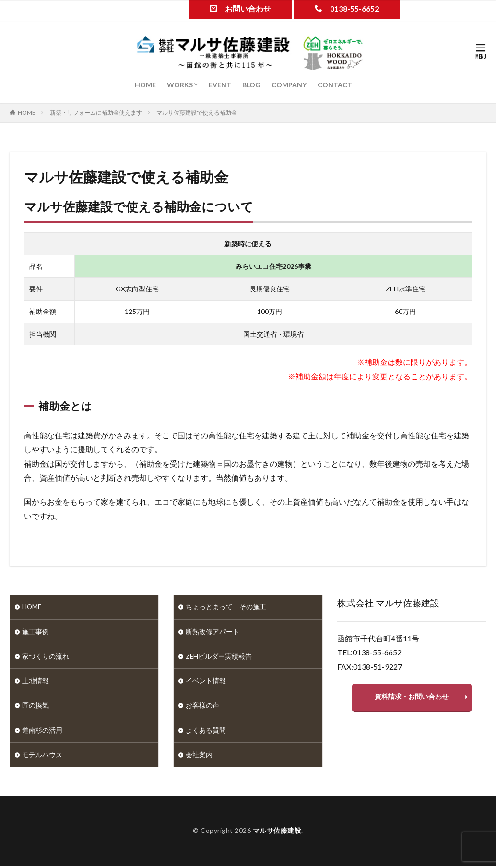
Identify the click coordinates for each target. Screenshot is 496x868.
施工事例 (35, 632)
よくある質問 (206, 732)
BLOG (251, 85)
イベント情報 (206, 682)
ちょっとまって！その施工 (226, 607)
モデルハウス (42, 757)
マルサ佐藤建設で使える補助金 (197, 113)
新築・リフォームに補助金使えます (96, 113)
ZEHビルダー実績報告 (219, 657)
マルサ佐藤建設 (277, 833)
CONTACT (335, 85)
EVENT (220, 85)
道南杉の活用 (42, 732)
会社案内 (199, 757)
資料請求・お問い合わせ (412, 697)
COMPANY (289, 85)
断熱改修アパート (213, 632)
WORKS (180, 85)
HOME (145, 85)
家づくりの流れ (46, 657)
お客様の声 (202, 707)
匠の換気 (35, 707)
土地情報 (35, 682)
